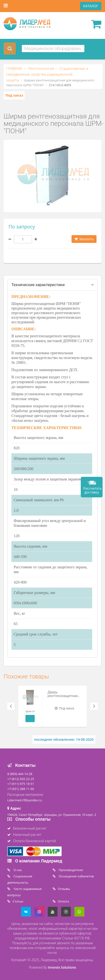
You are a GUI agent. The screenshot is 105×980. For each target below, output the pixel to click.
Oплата (64, 901)
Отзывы (64, 889)
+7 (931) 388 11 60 (21, 789)
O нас (17, 870)
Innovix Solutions (62, 967)
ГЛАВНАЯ (14, 68)
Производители (70, 870)
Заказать (84, 239)
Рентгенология (41, 68)
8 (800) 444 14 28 (20, 774)
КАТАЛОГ (91, 6)
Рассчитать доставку (92, 490)
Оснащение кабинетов (76, 876)
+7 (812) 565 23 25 (21, 779)
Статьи (18, 901)
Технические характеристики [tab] (38, 285)
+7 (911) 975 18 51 (21, 784)
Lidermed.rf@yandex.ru (25, 800)
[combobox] (53, 49)
